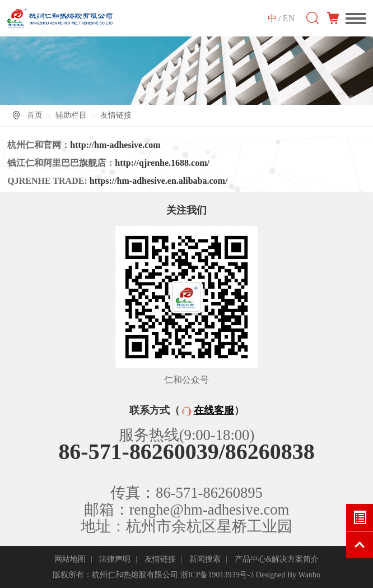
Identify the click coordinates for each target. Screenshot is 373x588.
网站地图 (70, 559)
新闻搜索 (205, 559)
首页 (35, 115)
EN (289, 18)
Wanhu (309, 575)
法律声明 (115, 559)
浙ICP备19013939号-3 (217, 575)
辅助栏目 (71, 115)
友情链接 (160, 559)
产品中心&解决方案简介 (277, 559)
